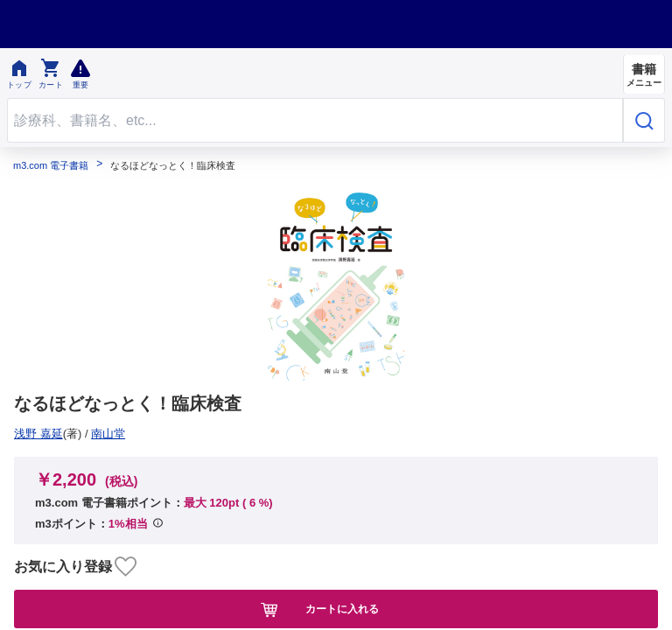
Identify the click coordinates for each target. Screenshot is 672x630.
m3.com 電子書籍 (51, 166)
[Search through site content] (315, 120)
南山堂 (37, 434)
